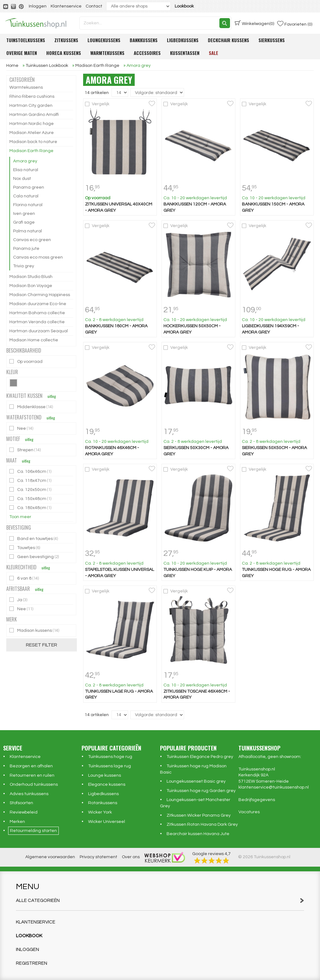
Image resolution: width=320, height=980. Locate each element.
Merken (17, 822)
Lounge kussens (105, 775)
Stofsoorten (21, 803)
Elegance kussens (107, 784)
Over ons (131, 857)
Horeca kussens (64, 53)
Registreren (32, 963)
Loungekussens (104, 40)
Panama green (29, 187)
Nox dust (22, 179)
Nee (22, 428)
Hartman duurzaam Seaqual (39, 331)
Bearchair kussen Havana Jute (198, 834)
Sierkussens (272, 40)
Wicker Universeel (107, 822)
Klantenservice (66, 6)
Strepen (25, 450)
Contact (94, 6)
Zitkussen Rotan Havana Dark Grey (202, 824)
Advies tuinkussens (29, 794)
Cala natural (26, 196)
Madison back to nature (33, 142)
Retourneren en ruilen (32, 775)
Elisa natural (26, 170)
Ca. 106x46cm (31, 471)
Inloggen (38, 6)
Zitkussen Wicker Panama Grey (199, 815)
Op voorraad (26, 361)
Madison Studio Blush (31, 277)
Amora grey (25, 161)
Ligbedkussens (183, 40)
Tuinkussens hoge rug (110, 757)
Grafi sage (24, 222)
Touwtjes (25, 548)
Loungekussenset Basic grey (196, 781)
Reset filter (42, 645)
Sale (213, 53)
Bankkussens (144, 40)
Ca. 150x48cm (31, 499)
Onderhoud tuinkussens (34, 784)
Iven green (24, 214)
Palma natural (27, 231)
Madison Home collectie (34, 340)
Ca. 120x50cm (31, 490)
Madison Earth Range (31, 151)
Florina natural (28, 205)
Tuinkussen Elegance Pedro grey (200, 757)
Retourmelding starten (33, 831)
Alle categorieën (160, 901)
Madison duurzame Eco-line (38, 304)
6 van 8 (25, 578)
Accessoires (147, 53)
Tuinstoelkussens (26, 40)
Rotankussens (103, 803)
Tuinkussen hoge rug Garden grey (201, 791)
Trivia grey (24, 266)
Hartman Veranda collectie (37, 322)
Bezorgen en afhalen (31, 766)
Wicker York (100, 812)
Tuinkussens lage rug (110, 766)
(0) (254, 23)
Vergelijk (101, 104)
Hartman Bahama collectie (37, 313)
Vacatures (249, 812)
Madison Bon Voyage (31, 286)
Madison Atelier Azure (32, 133)
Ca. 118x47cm (31, 480)
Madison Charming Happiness (40, 295)
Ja (19, 600)
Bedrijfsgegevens (257, 800)
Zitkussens (66, 40)
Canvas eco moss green (38, 257)
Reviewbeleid (24, 812)
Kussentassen (185, 53)
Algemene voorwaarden (50, 857)
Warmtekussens (107, 53)
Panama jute (26, 249)
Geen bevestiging (35, 557)
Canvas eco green (32, 240)
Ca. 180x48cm (31, 508)
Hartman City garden (31, 106)
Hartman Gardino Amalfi (34, 115)
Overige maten (22, 53)
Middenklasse (32, 407)
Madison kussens (35, 630)
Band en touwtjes (34, 539)
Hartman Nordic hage (32, 124)
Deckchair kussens (228, 40)
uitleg (52, 396)
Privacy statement (98, 857)
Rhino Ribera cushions (32, 97)
